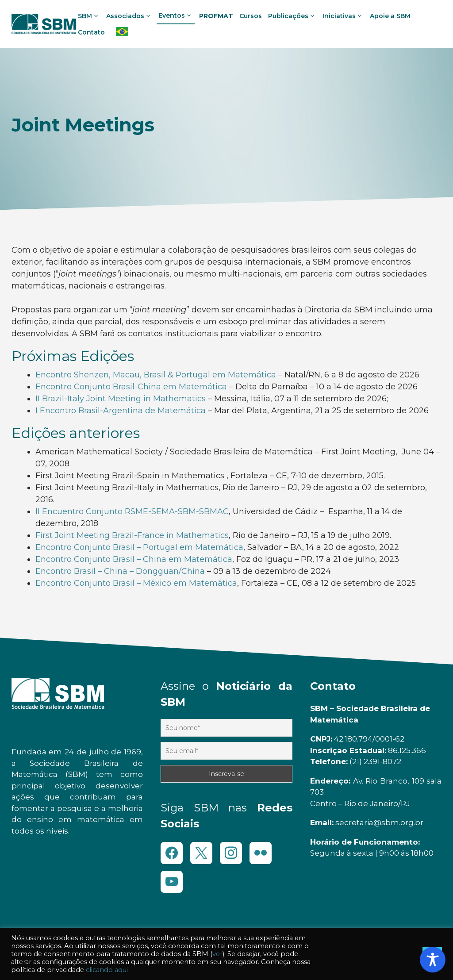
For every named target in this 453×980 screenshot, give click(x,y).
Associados (130, 16)
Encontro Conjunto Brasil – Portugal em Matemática (139, 547)
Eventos (177, 15)
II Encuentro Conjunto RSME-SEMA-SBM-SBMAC (132, 511)
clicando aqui (107, 970)
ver (217, 954)
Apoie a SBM (390, 16)
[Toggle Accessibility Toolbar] (433, 960)
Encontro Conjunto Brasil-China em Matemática (131, 387)
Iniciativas (344, 16)
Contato (91, 32)
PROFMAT (216, 16)
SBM (90, 16)
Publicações (293, 16)
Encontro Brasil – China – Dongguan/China (120, 571)
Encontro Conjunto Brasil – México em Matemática (136, 583)
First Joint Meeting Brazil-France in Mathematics (132, 535)
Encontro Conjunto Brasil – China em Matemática (134, 559)
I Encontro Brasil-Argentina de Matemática (121, 411)
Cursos (251, 16)
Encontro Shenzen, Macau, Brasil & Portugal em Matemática (156, 375)
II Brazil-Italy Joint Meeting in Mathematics (121, 399)
